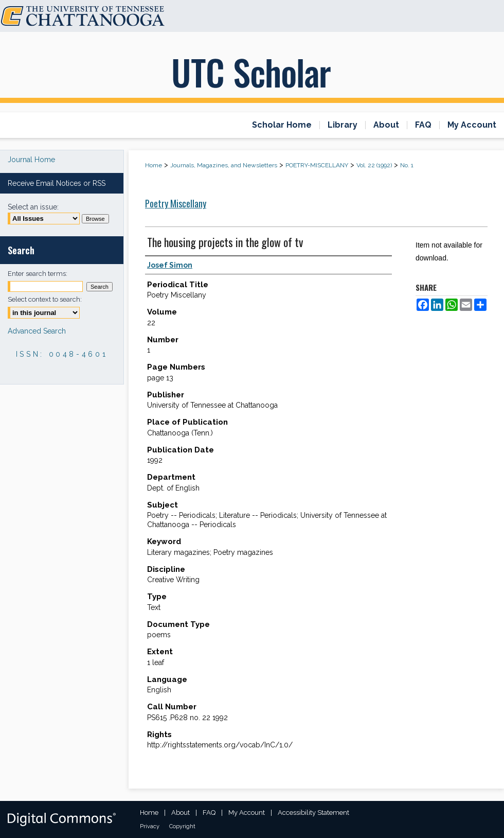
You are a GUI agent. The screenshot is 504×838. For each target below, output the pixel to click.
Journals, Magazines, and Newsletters (224, 165)
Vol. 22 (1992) (374, 165)
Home (154, 165)
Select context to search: (45, 299)
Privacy (150, 826)
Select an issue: (33, 207)
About (181, 813)
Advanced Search (37, 331)
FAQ (209, 813)
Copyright (182, 826)
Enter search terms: (38, 274)
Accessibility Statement (313, 813)
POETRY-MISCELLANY (317, 165)
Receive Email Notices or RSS (57, 183)
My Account (247, 813)
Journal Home (31, 160)
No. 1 (407, 165)
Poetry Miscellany (176, 203)
